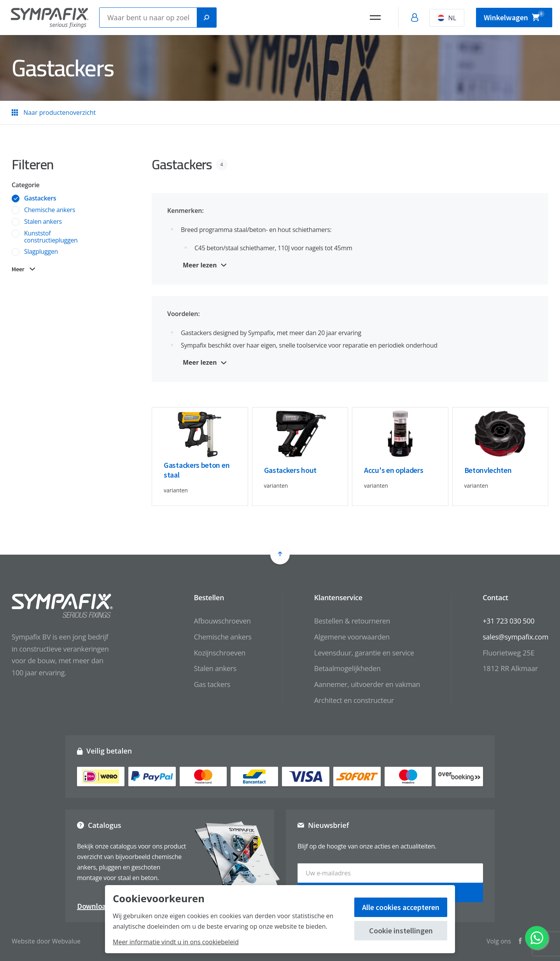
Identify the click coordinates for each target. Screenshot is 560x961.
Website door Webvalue (46, 941)
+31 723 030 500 (508, 621)
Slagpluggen (41, 252)
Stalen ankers (43, 222)
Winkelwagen (514, 16)
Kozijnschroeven (220, 653)
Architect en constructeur (354, 700)
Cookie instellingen (401, 930)
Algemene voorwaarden (352, 637)
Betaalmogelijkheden (347, 668)
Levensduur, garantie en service (364, 653)
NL (447, 18)
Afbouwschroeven (222, 621)
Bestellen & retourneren (352, 621)
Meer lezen (200, 265)
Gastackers (40, 199)
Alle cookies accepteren (401, 907)
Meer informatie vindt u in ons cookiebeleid (176, 942)
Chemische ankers (50, 210)
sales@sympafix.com (515, 637)
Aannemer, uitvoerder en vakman (367, 684)
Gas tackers (212, 684)
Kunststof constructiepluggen (51, 237)
